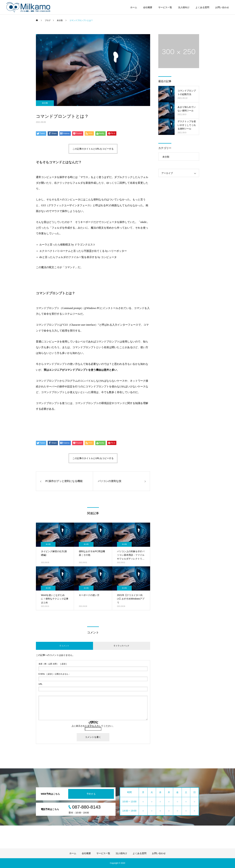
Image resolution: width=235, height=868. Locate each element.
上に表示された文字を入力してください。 (93, 726)
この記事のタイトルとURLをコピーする (93, 149)
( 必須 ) (53, 664)
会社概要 (148, 7)
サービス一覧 (165, 7)
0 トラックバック (122, 646)
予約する (91, 794)
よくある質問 (202, 7)
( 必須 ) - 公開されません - (54, 674)
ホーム (134, 7)
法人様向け (184, 7)
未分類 (45, 103)
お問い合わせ (222, 7)
